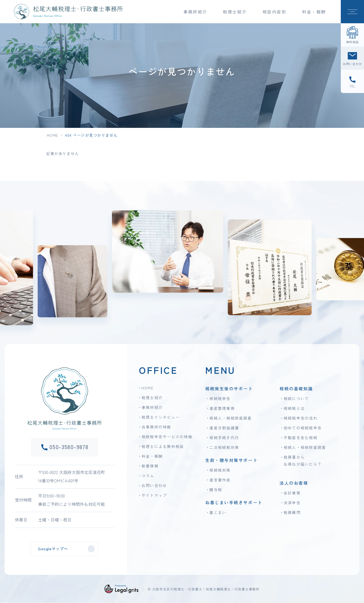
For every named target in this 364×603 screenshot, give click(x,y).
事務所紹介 (152, 407)
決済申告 (292, 503)
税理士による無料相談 (163, 446)
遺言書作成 (220, 480)
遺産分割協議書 (224, 428)
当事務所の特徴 (156, 427)
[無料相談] (352, 35)
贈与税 (216, 490)
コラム (148, 476)
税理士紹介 (152, 398)
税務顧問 (292, 512)
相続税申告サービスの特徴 (167, 437)
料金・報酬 (314, 12)
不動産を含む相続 (301, 437)
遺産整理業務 (222, 408)
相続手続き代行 (224, 437)
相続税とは (294, 408)
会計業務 (292, 493)
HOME (53, 135)
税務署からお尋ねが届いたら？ (303, 461)
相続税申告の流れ (301, 418)
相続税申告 (220, 398)
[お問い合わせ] (352, 58)
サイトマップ (154, 495)
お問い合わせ (154, 485)
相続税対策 (220, 470)
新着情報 (150, 466)
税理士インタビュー (161, 417)
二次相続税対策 (224, 447)
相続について (296, 398)
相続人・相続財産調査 (231, 418)
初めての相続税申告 (303, 428)
